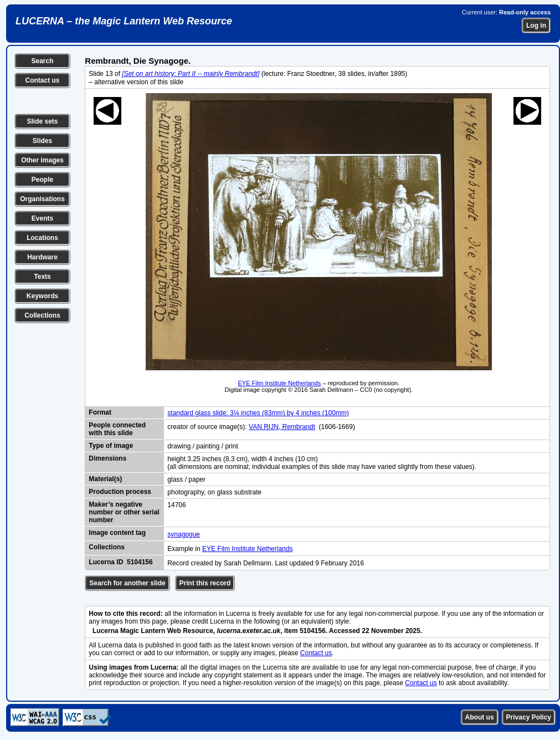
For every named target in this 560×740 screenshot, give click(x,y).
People (42, 180)
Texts (42, 277)
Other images (42, 160)
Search (42, 61)
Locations (42, 238)
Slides (42, 141)
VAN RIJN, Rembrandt (282, 427)
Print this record (205, 583)
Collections (42, 315)
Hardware (42, 257)
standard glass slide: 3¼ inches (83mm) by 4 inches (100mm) (258, 413)
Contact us (42, 80)
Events (42, 218)
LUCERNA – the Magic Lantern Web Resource (124, 21)
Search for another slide (127, 583)
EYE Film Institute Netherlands (280, 383)
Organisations (42, 199)
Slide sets (42, 121)
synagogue (184, 534)
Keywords (42, 296)
